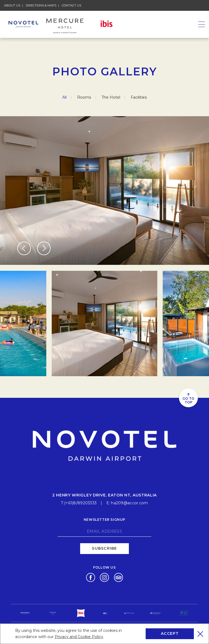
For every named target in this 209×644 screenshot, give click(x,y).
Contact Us (71, 5)
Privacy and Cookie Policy (79, 637)
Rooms (84, 97)
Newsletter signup (104, 520)
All (64, 97)
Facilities (139, 97)
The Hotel (111, 97)
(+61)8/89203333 (80, 503)
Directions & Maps (41, 5)
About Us (12, 5)
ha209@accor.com (129, 503)
